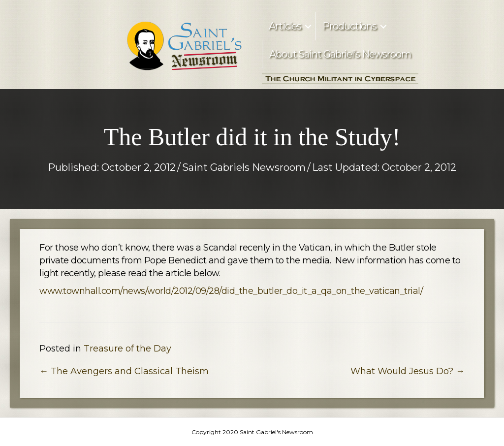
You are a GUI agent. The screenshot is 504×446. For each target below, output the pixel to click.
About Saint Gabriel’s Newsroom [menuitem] (340, 54)
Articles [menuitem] (285, 26)
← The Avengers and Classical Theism (124, 371)
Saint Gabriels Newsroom (244, 167)
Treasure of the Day (127, 349)
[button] (308, 26)
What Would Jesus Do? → (408, 371)
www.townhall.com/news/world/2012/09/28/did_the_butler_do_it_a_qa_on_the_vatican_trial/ (231, 291)
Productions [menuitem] (349, 26)
